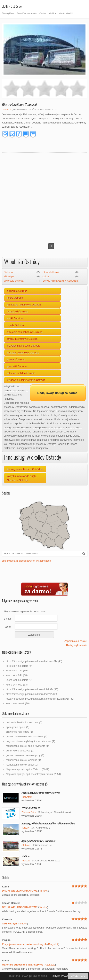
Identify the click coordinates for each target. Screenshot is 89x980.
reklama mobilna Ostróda (21, 373)
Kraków (26, 861)
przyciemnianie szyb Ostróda (23, 346)
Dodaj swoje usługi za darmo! (58, 393)
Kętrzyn (23, 924)
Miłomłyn (9, 276)
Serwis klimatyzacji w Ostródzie (60, 281)
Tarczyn (26, 828)
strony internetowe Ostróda (22, 339)
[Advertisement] (37, 189)
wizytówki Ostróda (17, 311)
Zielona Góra (29, 812)
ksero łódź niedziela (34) (20, 680)
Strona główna (8, 13)
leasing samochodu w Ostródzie (25, 469)
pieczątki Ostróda (17, 366)
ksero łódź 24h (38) (17, 675)
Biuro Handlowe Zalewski (19, 104)
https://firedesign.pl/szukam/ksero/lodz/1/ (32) (31, 694)
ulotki (51, 13)
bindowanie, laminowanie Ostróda (26, 380)
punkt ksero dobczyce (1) (20, 751)
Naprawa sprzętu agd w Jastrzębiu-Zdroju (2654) (33, 774)
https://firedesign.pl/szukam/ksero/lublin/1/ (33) (32, 689)
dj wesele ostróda (14, 281)
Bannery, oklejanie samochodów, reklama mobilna (48, 824)
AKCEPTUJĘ (78, 976)
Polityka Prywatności (63, 976)
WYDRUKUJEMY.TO (31, 808)
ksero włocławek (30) (18, 703)
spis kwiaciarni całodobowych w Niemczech (26, 561)
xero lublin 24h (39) (17, 671)
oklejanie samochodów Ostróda (25, 332)
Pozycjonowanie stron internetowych (41, 793)
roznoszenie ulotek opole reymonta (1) (27, 746)
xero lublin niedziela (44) (20, 666)
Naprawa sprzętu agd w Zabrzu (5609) (28, 769)
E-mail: (7, 619)
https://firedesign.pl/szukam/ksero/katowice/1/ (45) (34, 661)
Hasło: (7, 627)
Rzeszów (50, 965)
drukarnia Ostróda (17, 291)
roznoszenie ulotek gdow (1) (22, 765)
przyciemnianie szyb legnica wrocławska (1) (30, 741)
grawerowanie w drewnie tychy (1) (25, 755)
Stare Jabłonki (51, 272)
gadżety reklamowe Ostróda (23, 353)
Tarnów (43, 891)
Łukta (46, 276)
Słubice (26, 845)
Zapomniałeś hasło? (76, 641)
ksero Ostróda (15, 298)
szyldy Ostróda (15, 325)
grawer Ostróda (16, 359)
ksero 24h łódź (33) (17, 685)
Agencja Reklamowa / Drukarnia (38, 841)
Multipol (26, 856)
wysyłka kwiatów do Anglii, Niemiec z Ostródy (22, 478)
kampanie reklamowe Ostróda (24, 305)
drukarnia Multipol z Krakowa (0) (24, 722)
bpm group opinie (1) (18, 727)
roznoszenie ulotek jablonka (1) (23, 760)
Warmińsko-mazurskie (27, 13)
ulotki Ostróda (15, 318)
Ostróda (43, 13)
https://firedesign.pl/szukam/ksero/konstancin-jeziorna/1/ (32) (40, 699)
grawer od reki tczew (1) (19, 732)
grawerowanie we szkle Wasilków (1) (27, 736)
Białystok (27, 797)
